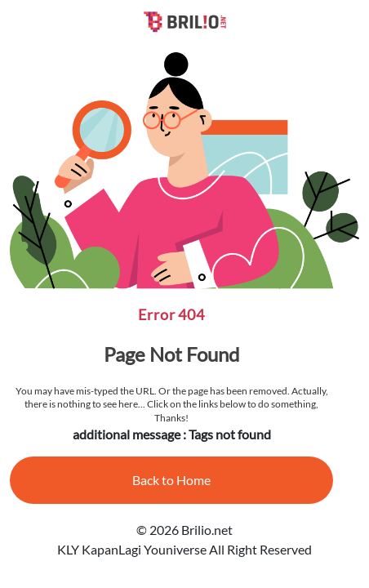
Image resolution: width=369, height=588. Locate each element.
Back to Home (171, 480)
